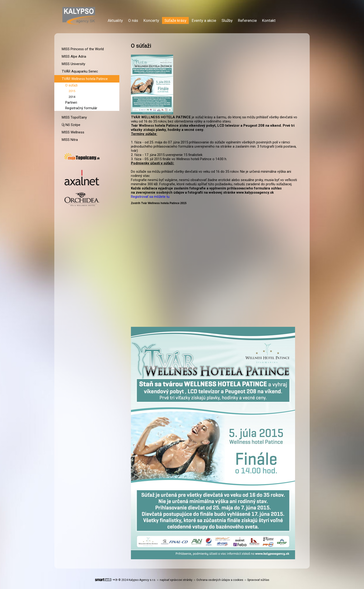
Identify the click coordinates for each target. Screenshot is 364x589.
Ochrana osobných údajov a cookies (220, 580)
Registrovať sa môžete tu (150, 197)
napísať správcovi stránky (176, 580)
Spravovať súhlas (258, 580)
